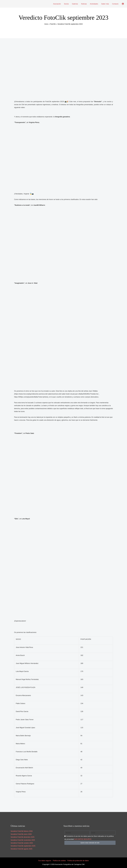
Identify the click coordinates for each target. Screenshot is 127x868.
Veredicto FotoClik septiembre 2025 (23, 846)
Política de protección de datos (78, 861)
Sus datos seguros (44, 861)
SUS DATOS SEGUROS (83, 839)
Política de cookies (59, 861)
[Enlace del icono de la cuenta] (123, 4)
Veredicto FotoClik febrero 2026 (22, 831)
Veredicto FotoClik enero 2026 (21, 834)
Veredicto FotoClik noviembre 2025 (23, 840)
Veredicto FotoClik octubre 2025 (22, 843)
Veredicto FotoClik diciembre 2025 (23, 837)
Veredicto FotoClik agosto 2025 (22, 849)
